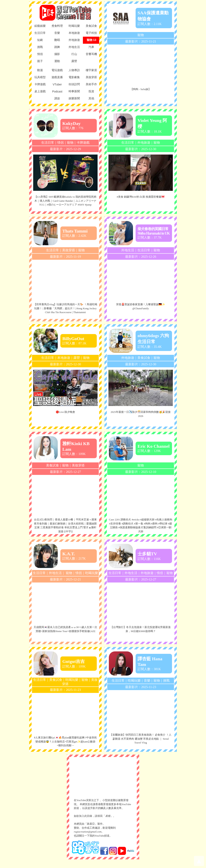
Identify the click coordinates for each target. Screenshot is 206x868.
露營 (77, 358)
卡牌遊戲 (83, 143)
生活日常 (48, 143)
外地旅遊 (144, 143)
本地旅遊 (64, 358)
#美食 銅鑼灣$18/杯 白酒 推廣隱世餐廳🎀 (141, 197)
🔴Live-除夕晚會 (65, 412)
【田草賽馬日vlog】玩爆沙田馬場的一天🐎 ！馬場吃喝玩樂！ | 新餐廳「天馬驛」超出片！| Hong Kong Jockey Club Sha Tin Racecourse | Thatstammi (65, 308)
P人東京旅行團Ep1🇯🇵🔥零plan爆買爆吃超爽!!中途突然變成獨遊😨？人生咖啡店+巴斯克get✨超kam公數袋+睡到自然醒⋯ (65, 741)
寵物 (141, 35)
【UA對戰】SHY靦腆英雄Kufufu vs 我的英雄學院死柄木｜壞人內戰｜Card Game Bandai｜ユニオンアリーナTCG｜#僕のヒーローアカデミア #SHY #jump (65, 201)
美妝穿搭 (69, 250)
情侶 (61, 143)
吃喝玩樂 (92, 573)
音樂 (147, 681)
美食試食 (144, 358)
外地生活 (128, 250)
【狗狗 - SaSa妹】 (141, 89)
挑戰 (166, 681)
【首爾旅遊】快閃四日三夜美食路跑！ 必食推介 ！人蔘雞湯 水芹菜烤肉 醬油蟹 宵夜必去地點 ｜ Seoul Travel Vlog (141, 739)
